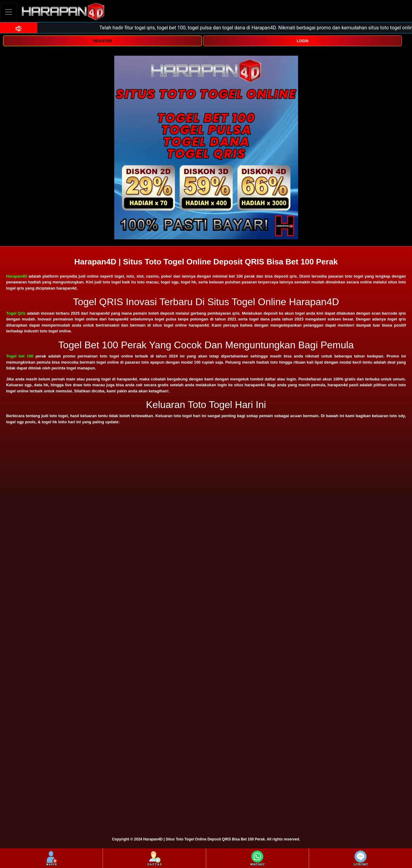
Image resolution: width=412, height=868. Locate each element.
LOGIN (303, 41)
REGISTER (102, 41)
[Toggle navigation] (9, 12)
